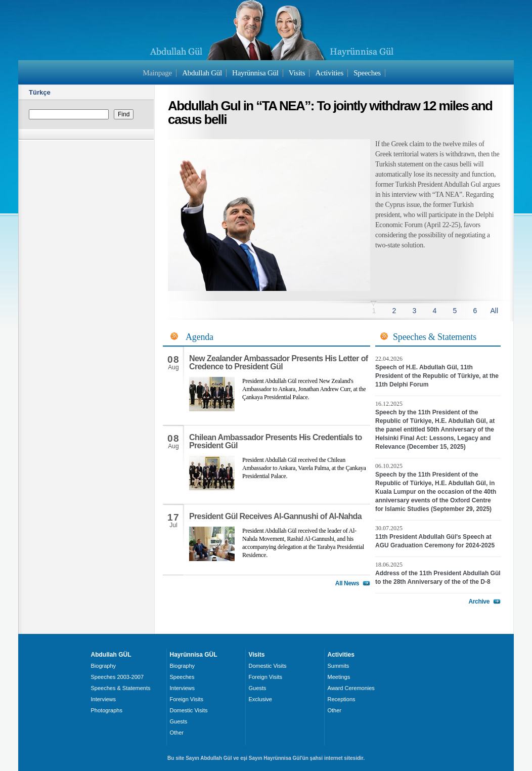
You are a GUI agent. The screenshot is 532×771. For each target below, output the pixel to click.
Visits (297, 73)
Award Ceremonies (351, 688)
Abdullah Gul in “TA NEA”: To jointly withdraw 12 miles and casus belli (330, 113)
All (494, 311)
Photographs (107, 710)
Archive (479, 602)
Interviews (104, 699)
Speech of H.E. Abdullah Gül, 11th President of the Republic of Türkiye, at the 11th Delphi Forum (437, 376)
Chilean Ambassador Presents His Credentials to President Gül (276, 441)
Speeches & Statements (121, 688)
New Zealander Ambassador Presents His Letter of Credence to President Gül (278, 362)
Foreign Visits (187, 699)
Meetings (339, 677)
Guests (179, 721)
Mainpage (157, 73)
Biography (104, 666)
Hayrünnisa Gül (255, 73)
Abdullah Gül (202, 73)
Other (177, 733)
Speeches (367, 73)
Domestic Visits (189, 710)
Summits (339, 666)
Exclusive (260, 699)
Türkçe (40, 92)
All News (347, 583)
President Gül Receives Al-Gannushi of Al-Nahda (275, 516)
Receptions (342, 699)
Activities (329, 73)
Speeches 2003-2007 (118, 677)
